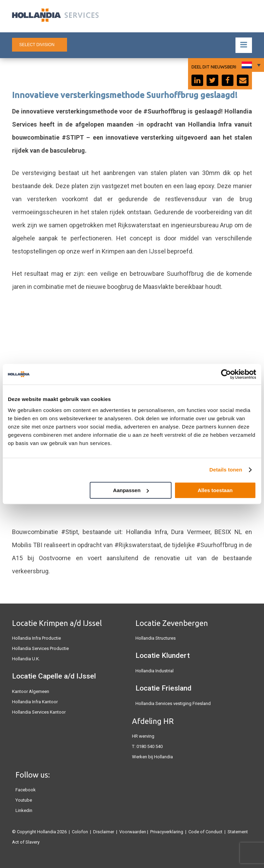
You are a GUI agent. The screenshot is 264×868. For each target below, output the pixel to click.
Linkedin (24, 810)
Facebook (26, 790)
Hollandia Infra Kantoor (35, 702)
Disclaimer (104, 832)
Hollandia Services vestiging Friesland (173, 703)
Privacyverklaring (167, 832)
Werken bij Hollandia (152, 757)
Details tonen (226, 470)
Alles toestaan (215, 490)
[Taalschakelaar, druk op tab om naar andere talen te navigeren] (250, 65)
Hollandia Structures (156, 638)
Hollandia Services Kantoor (39, 712)
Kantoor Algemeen (31, 691)
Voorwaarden (133, 832)
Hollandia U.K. (26, 659)
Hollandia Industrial (155, 671)
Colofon (80, 832)
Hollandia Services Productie (40, 648)
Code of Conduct (205, 832)
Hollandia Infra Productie (36, 638)
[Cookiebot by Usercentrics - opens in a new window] (226, 374)
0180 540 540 (150, 746)
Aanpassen (131, 490)
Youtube (24, 800)
